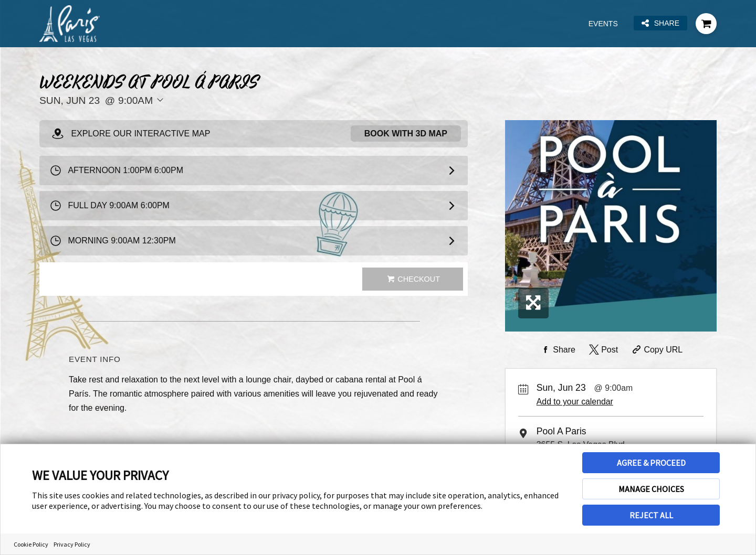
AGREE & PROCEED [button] (651, 463)
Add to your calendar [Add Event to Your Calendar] (575, 402)
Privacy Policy (72, 544)
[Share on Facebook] (557, 350)
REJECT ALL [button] (651, 515)
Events (603, 24)
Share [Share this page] (660, 23)
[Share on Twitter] (602, 350)
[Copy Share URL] (657, 350)
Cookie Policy (31, 544)
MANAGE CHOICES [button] (651, 489)
